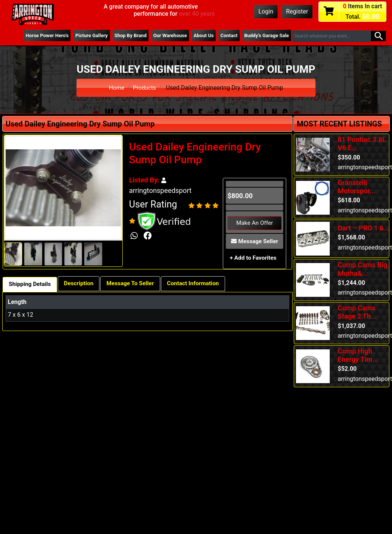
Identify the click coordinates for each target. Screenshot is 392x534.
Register (297, 11)
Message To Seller (135, 284)
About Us (200, 36)
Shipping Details (31, 285)
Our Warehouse (165, 36)
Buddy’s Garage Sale (266, 36)
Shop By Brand (124, 36)
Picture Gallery (83, 36)
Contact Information (201, 284)
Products (145, 88)
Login (266, 11)
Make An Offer (255, 223)
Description (82, 284)
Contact (227, 36)
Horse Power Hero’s (38, 36)
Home (116, 88)
